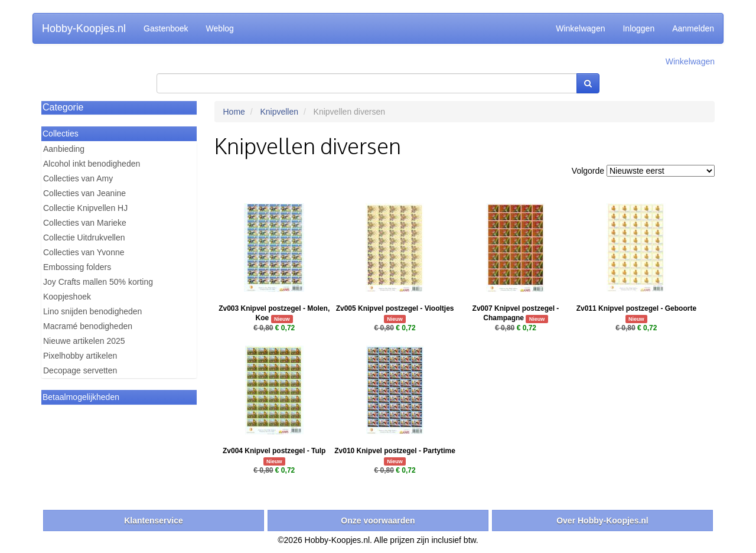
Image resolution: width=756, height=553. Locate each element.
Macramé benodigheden (88, 326)
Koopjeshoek (67, 297)
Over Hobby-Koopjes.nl (602, 521)
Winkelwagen (580, 28)
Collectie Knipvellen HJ (85, 208)
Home (234, 112)
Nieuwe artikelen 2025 (84, 341)
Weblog (220, 28)
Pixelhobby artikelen (80, 356)
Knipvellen (279, 112)
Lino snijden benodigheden (92, 311)
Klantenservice (154, 521)
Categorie (63, 107)
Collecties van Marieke (85, 223)
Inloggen (638, 28)
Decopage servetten (80, 370)
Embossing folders (77, 267)
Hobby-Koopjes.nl (84, 28)
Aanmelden (693, 28)
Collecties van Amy (78, 178)
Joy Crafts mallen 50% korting (98, 282)
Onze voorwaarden (378, 521)
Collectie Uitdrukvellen (84, 238)
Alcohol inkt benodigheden (92, 164)
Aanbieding (64, 149)
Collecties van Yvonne (84, 252)
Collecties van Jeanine (84, 193)
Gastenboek (166, 28)
